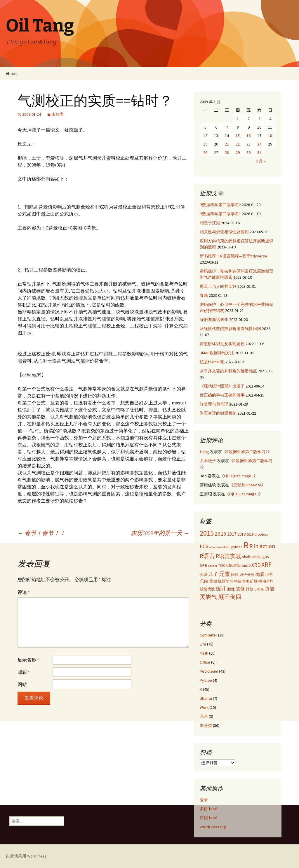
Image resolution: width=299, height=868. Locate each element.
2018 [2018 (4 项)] (241, 534)
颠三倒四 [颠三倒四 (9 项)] (230, 597)
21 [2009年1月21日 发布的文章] (227, 144)
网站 (22, 684)
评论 (24, 592)
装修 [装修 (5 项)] (240, 589)
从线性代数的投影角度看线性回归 (230, 329)
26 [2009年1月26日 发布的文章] (205, 152)
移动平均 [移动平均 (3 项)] (266, 581)
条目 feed (208, 809)
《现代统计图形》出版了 (222, 386)
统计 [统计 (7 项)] (221, 589)
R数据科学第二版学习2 (220, 205)
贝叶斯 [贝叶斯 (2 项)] (259, 589)
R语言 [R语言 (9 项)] (207, 556)
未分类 (58, 114)
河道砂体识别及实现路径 (222, 344)
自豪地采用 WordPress (26, 856)
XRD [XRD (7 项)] (256, 565)
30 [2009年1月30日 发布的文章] (248, 152)
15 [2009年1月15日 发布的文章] (238, 136)
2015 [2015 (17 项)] (207, 533)
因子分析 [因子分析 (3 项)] (247, 574)
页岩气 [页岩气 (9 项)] (208, 597)
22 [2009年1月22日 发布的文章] (238, 144)
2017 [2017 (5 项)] (232, 534)
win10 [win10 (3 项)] (246, 565)
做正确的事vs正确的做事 (222, 395)
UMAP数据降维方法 (217, 353)
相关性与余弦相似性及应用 (224, 232)
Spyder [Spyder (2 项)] (213, 566)
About (11, 74)
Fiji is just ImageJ (239, 476)
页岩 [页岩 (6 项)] (270, 589)
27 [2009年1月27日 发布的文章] (216, 152)
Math (204, 653)
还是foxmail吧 (212, 362)
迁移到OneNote (247, 485)
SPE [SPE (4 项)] (203, 565)
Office (205, 662)
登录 (204, 800)
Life (203, 644)
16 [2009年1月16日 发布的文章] (248, 136)
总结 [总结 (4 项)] (204, 581)
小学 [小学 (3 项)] (269, 574)
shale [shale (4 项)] (247, 557)
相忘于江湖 (210, 223)
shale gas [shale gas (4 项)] (261, 557)
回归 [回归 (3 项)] (235, 574)
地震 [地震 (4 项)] (260, 574)
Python (206, 680)
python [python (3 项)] (237, 547)
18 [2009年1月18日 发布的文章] (270, 136)
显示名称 (28, 660)
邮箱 (24, 672)
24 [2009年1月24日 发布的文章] (259, 144)
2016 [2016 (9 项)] (220, 533)
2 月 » (261, 161)
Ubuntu (206, 698)
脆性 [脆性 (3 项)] (231, 589)
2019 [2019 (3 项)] (250, 534)
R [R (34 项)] (246, 545)
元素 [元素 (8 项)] (225, 574)
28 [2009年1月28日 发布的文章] (227, 152)
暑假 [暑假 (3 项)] (213, 581)
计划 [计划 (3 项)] (250, 589)
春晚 (204, 295)
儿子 (204, 716)
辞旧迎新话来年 (214, 320)
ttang (204, 452)
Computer (208, 635)
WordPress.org (213, 827)
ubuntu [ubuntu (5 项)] (233, 565)
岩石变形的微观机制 (218, 413)
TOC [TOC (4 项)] (222, 565)
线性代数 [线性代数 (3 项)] (207, 589)
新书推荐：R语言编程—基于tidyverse (233, 256)
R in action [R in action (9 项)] (262, 546)
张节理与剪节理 (214, 404)
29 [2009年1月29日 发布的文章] (238, 152)
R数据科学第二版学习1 (220, 214)
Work (204, 707)
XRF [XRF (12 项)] (266, 565)
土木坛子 (208, 461)
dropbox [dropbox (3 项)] (261, 534)
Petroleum (209, 671)
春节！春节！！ (41, 533)
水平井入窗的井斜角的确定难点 (228, 371)
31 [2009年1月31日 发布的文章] (259, 152)
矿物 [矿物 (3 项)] (254, 581)
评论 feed (208, 818)
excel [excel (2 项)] (212, 547)
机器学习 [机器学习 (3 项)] (225, 581)
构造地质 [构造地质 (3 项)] (241, 581)
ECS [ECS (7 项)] (204, 546)
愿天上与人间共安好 (218, 286)
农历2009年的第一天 (160, 533)
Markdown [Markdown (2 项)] (223, 547)
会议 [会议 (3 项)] (204, 574)
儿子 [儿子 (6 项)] (213, 574)
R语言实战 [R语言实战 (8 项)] (228, 556)
